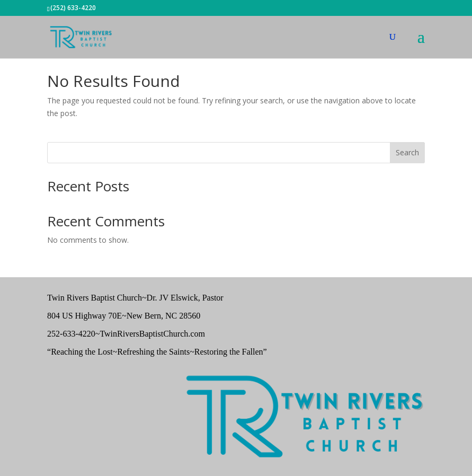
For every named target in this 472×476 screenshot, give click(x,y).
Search (407, 152)
